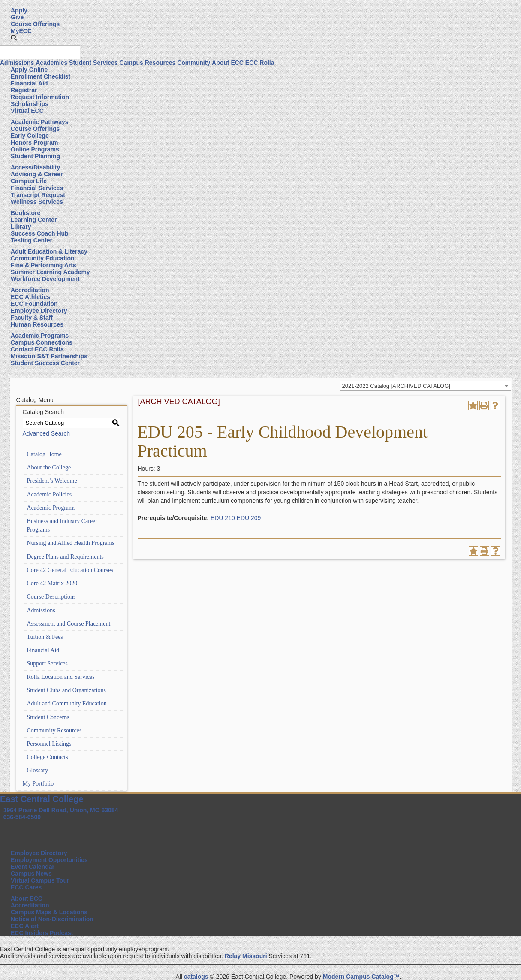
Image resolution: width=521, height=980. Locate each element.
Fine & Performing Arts (44, 265)
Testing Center (32, 240)
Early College (30, 136)
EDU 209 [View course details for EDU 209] (249, 518)
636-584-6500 (22, 817)
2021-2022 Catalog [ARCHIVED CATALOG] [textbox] (396, 386)
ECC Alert (25, 926)
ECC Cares (26, 887)
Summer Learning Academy (50, 272)
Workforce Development (45, 279)
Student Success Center (45, 363)
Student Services (93, 63)
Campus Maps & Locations (49, 912)
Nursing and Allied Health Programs (71, 543)
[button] (14, 38)
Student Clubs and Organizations (66, 690)
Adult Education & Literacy (49, 251)
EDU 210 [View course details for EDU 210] (223, 518)
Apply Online (29, 70)
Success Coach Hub (40, 233)
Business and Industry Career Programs (62, 525)
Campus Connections (42, 342)
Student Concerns (48, 717)
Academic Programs (40, 336)
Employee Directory (39, 311)
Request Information (40, 97)
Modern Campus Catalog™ (361, 977)
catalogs (196, 977)
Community (194, 63)
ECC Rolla (260, 63)
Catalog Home (44, 454)
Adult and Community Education (67, 703)
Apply (19, 10)
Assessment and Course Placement (69, 624)
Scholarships (30, 104)
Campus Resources (148, 63)
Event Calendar (33, 867)
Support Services (47, 664)
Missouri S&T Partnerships (49, 356)
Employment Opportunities (49, 860)
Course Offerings (35, 24)
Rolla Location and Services (61, 677)
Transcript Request (38, 195)
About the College (49, 467)
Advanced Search (47, 433)
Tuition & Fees (45, 637)
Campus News (31, 874)
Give (17, 17)
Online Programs (35, 149)
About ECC (228, 63)
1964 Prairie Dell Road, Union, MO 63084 (61, 810)
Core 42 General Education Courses (70, 570)
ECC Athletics (30, 297)
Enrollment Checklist (41, 76)
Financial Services (37, 188)
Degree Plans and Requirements (65, 557)
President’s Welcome (52, 481)
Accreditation (30, 290)
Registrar (24, 90)
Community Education (43, 258)
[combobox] (425, 386)
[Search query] (40, 52)
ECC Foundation (34, 304)
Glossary (38, 770)
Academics (51, 63)
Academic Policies (50, 495)
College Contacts (48, 757)
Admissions (17, 63)
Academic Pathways (40, 122)
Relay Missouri (246, 956)
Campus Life (29, 181)
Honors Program (34, 142)
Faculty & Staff (32, 318)
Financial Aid (29, 83)
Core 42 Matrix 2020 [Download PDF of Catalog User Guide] (52, 583)
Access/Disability (35, 167)
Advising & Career (37, 174)
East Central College (42, 799)
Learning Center (34, 220)
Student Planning (35, 156)
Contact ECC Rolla (37, 349)
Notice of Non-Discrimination (52, 919)
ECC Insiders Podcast (42, 933)
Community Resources (54, 730)
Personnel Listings (49, 744)
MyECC (21, 31)
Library (21, 227)
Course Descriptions (51, 597)
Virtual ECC (27, 111)
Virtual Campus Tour (40, 880)
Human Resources (37, 324)
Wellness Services (37, 202)
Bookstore (26, 213)
